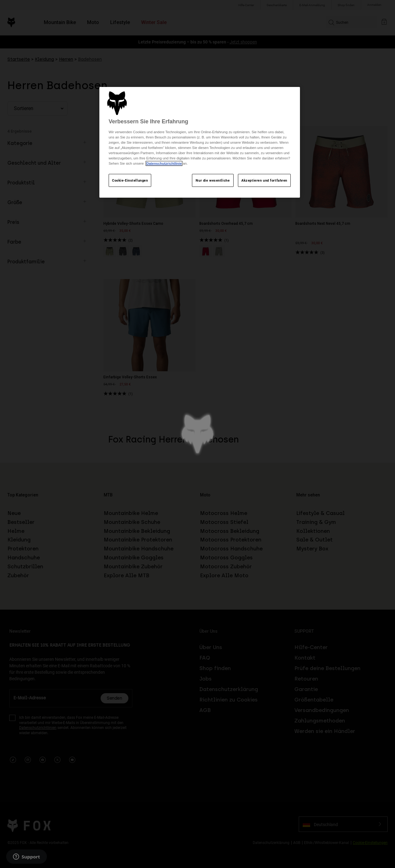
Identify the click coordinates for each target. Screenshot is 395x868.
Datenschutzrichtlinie (164, 163)
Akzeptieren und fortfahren (264, 180)
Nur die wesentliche (213, 180)
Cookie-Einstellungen (130, 180)
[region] (200, 142)
